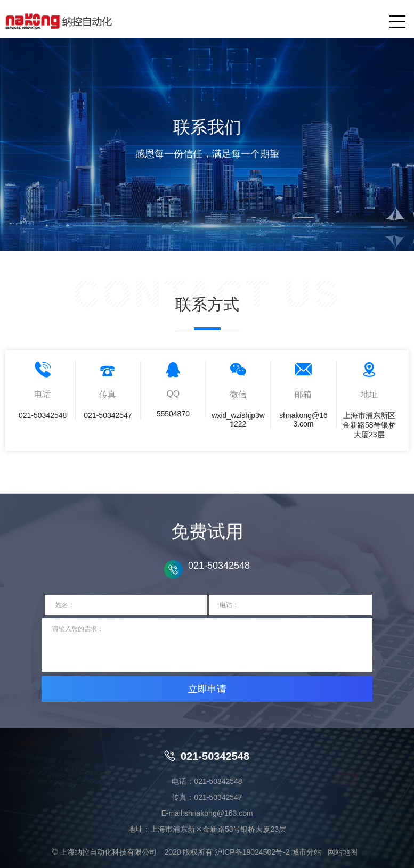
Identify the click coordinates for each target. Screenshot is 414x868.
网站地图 (343, 852)
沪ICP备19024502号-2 (252, 852)
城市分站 (306, 852)
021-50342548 (207, 756)
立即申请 (207, 689)
